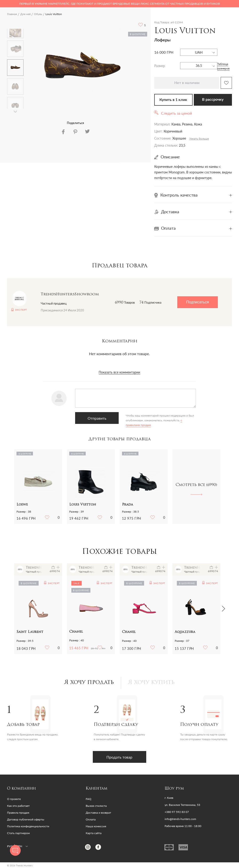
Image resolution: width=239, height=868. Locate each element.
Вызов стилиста (96, 806)
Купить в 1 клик (173, 100)
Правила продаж (18, 813)
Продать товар (120, 757)
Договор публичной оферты (26, 819)
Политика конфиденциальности (28, 826)
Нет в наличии (187, 83)
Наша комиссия (96, 826)
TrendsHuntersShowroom (70, 294)
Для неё (25, 14)
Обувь (38, 14)
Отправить (97, 418)
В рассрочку (213, 100)
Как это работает (18, 806)
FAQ (89, 799)
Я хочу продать (89, 683)
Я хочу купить (151, 683)
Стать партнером (18, 833)
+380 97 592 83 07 (177, 812)
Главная (12, 14)
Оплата (91, 819)
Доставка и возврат (98, 813)
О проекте (14, 799)
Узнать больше (199, 139)
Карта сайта (94, 833)
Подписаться (198, 302)
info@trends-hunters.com (180, 819)
